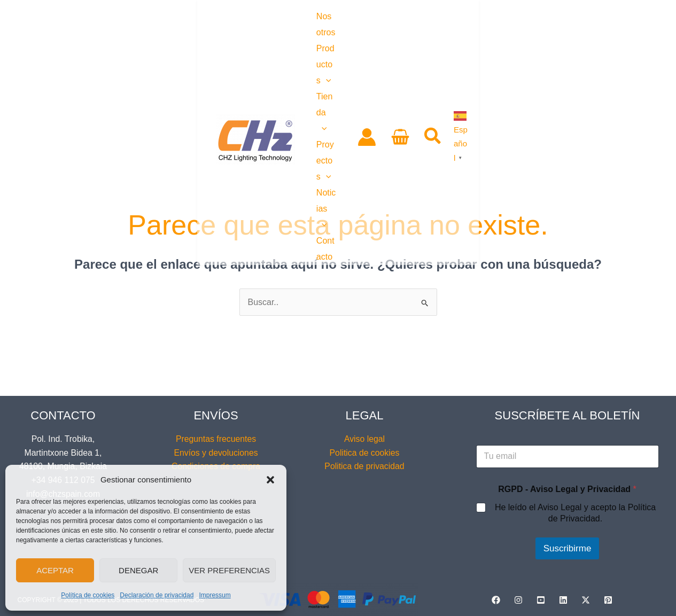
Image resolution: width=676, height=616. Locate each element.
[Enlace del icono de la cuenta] (527, 37)
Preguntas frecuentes (216, 439)
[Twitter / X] (586, 600)
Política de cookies (88, 595)
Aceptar (55, 570)
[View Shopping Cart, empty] (561, 37)
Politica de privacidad (364, 466)
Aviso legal (364, 439)
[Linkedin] (563, 600)
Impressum (215, 595)
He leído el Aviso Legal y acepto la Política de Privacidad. (575, 513)
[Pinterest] (608, 600)
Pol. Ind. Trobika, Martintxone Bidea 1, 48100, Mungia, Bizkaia (63, 453)
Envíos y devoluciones (216, 453)
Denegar (138, 570)
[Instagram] (518, 600)
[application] (219, 37)
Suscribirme (568, 548)
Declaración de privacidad (157, 595)
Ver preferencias (229, 570)
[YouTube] (541, 600)
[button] (270, 480)
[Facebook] (496, 600)
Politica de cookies (365, 453)
